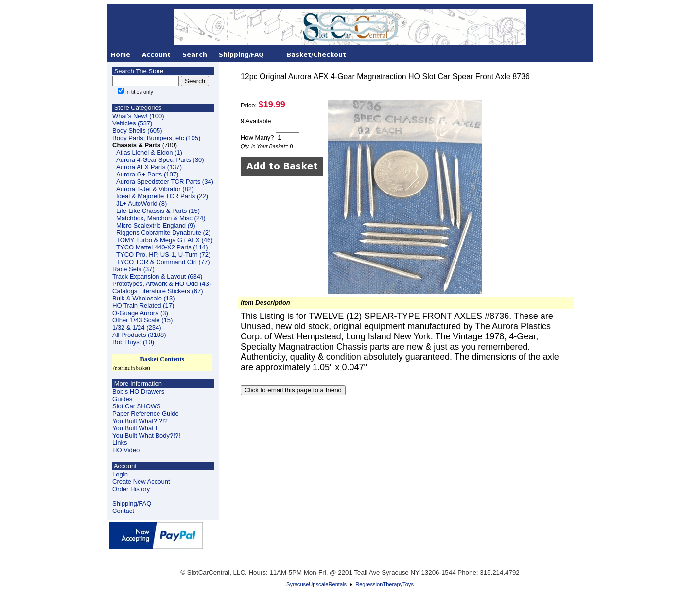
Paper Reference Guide (146, 414)
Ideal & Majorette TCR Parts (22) (162, 196)
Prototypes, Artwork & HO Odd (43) (162, 284)
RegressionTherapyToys (385, 584)
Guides (122, 399)
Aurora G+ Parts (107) (147, 174)
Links (120, 443)
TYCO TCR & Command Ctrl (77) (163, 262)
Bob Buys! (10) (133, 342)
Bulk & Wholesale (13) (144, 298)
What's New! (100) (138, 116)
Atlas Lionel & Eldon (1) (149, 152)
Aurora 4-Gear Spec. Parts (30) (160, 160)
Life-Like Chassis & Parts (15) (158, 211)
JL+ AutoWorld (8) (141, 203)
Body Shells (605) (137, 131)
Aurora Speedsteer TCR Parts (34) (165, 182)
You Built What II (136, 428)
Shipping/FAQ (132, 503)
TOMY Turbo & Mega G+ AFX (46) (165, 240)
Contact (123, 511)
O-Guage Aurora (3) (140, 313)
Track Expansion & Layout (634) (157, 276)
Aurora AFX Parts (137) (149, 167)
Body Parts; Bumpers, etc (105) (156, 138)
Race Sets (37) (133, 269)
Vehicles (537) (132, 123)
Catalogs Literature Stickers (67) (157, 291)
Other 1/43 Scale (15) (142, 320)
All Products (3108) (139, 335)
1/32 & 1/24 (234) (137, 327)
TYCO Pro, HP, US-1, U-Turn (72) (163, 255)
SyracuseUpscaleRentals (316, 584)
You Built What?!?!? (140, 421)
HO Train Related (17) (143, 306)
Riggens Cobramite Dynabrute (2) (163, 233)
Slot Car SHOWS (137, 406)
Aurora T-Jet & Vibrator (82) (155, 189)
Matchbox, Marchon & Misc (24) (161, 218)
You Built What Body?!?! (146, 435)
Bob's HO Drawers (138, 392)
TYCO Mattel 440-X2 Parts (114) (162, 247)
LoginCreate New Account (141, 478)
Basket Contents (162, 359)
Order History (131, 489)
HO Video (126, 450)
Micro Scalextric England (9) (156, 225)
